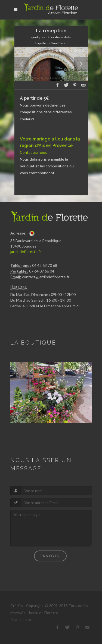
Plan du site (21, 619)
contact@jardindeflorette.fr (46, 277)
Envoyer (50, 556)
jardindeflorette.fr (26, 251)
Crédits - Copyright (27, 606)
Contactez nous (33, 152)
